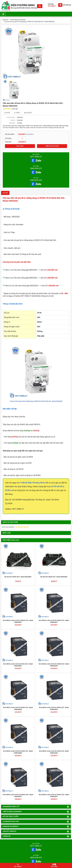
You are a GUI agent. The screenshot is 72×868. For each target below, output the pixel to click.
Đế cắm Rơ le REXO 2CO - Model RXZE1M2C (54, 577)
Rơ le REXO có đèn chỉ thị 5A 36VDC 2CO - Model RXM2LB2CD (54, 708)
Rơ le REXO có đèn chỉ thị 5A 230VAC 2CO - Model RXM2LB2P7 (18, 621)
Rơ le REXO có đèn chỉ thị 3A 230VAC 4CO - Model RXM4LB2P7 (18, 796)
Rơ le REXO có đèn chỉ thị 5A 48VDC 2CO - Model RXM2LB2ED (18, 708)
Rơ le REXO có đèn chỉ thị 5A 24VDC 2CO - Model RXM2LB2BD (18, 752)
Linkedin (28, 113)
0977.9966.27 (36, 157)
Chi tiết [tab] (5, 193)
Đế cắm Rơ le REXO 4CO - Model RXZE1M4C (18, 577)
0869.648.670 (36, 168)
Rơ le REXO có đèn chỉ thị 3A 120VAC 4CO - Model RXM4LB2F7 (54, 796)
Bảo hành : (12, 123)
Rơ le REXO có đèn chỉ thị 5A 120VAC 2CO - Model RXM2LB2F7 (54, 621)
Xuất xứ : (13, 120)
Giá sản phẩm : (10, 134)
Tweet (17, 113)
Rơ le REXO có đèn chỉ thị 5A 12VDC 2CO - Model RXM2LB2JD (54, 752)
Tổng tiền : (8, 142)
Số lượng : (8, 138)
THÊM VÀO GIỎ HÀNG (52, 146)
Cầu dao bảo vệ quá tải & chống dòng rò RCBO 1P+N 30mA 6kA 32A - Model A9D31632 (36, 401)
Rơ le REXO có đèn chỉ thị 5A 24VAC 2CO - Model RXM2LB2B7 (18, 665)
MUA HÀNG (20, 146)
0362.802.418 (36, 180)
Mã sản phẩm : (11, 117)
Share (7, 113)
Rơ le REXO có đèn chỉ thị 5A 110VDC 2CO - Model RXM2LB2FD (54, 665)
